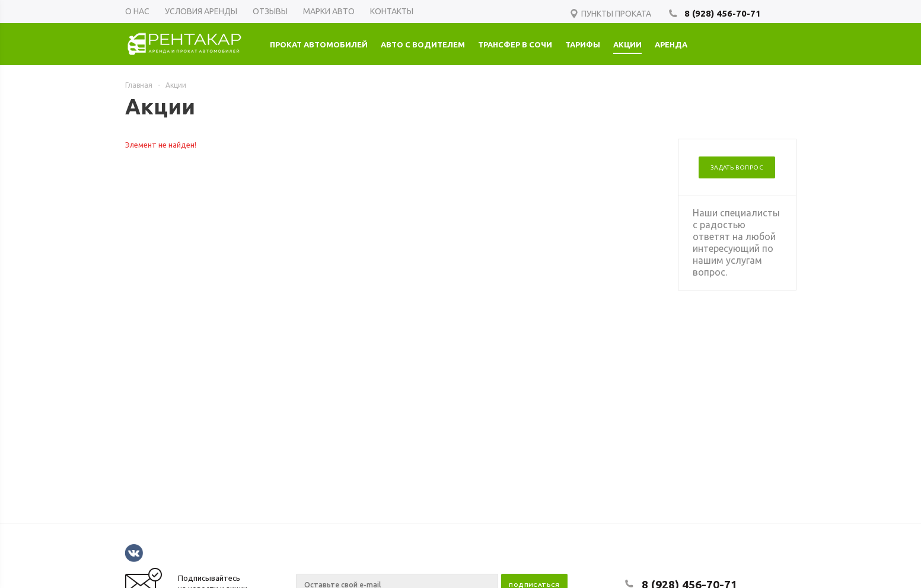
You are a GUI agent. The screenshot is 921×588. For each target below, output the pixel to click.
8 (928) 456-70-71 (723, 13)
